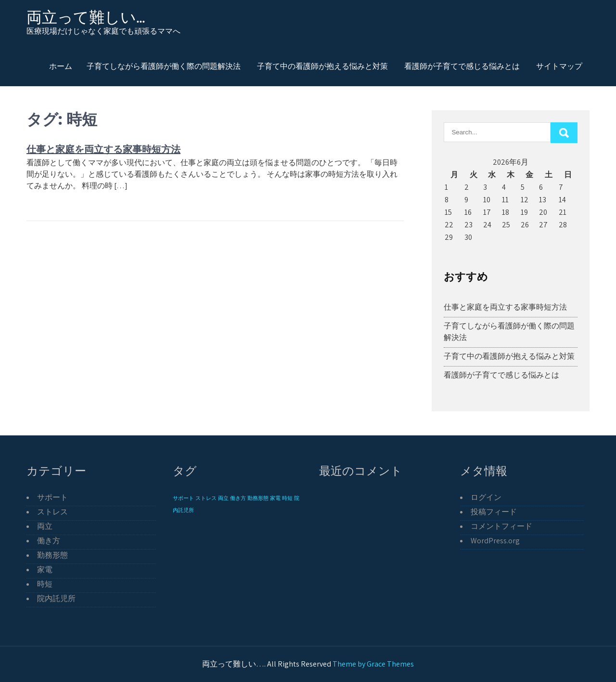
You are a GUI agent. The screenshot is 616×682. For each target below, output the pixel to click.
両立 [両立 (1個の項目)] (223, 498)
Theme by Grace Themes (373, 664)
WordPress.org (495, 541)
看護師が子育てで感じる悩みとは (462, 66)
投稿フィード (494, 512)
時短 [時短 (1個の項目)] (287, 498)
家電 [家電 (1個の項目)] (275, 498)
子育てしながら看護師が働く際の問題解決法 (164, 66)
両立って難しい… (86, 17)
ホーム (61, 66)
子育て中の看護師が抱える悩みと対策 (322, 66)
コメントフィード (501, 526)
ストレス (52, 512)
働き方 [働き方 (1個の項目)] (238, 498)
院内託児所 (56, 598)
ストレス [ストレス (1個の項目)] (206, 498)
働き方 (49, 541)
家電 (45, 570)
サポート (52, 497)
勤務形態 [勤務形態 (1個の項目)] (258, 498)
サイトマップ (559, 66)
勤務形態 (52, 555)
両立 (45, 526)
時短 (45, 584)
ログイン (486, 497)
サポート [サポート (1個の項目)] (183, 498)
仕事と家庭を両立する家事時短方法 (103, 149)
